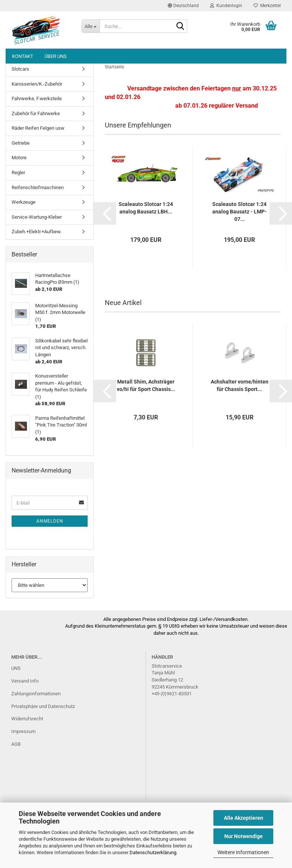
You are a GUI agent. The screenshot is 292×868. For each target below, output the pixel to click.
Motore (19, 158)
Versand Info (25, 681)
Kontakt (23, 56)
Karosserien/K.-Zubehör (37, 84)
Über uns (56, 56)
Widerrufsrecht (27, 719)
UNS (16, 668)
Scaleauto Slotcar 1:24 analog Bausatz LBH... (146, 208)
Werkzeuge (24, 202)
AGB (16, 744)
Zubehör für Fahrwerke (36, 113)
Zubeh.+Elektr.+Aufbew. (36, 232)
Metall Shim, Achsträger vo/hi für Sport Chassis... (146, 385)
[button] (183, 6)
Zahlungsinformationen (36, 694)
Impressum (23, 731)
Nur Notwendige (244, 836)
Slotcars (20, 69)
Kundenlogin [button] (226, 6)
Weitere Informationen (243, 852)
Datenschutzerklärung (153, 852)
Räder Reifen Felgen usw (38, 128)
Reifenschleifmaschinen (38, 187)
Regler (18, 173)
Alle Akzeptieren (244, 818)
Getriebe (21, 143)
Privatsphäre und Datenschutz (43, 706)
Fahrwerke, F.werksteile (37, 99)
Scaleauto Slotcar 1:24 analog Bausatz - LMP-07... (240, 212)
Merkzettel (267, 6)
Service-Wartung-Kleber (37, 217)
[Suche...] (91, 26)
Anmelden (50, 521)
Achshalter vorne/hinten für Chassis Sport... (240, 385)
